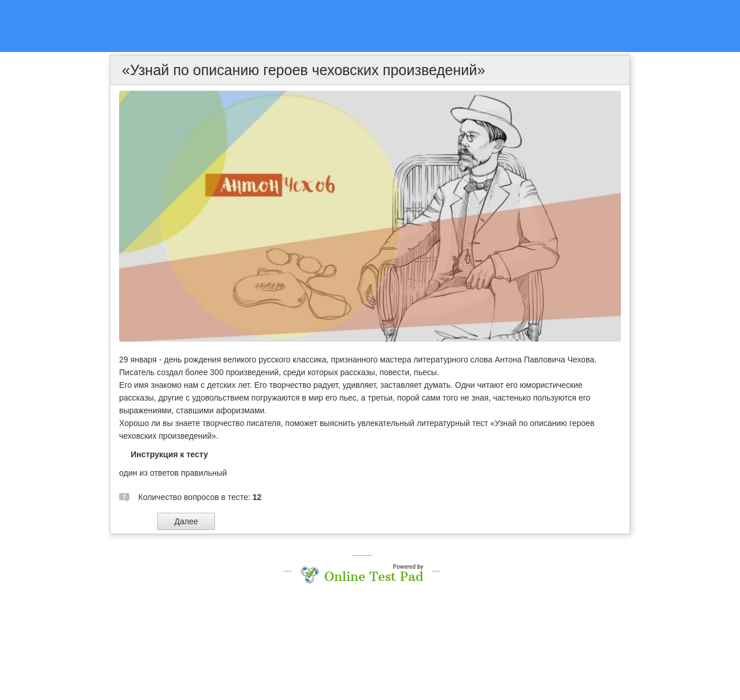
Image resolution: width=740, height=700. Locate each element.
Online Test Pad (374, 576)
